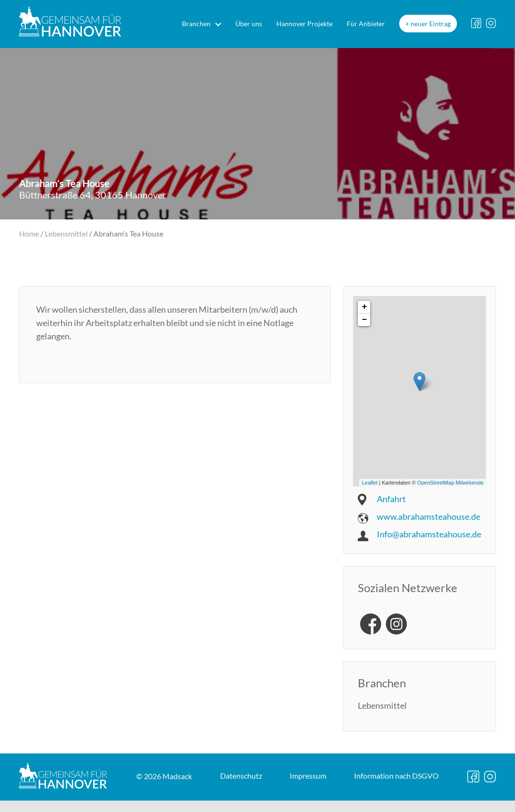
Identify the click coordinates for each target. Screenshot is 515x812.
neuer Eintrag (431, 24)
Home (29, 233)
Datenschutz (153, 801)
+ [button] (364, 307)
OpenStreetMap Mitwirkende (450, 483)
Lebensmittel (66, 233)
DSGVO (310, 801)
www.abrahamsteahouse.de (429, 516)
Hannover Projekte (304, 24)
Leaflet (369, 483)
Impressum (221, 801)
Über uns (249, 24)
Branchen (196, 24)
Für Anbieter (366, 24)
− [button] (364, 320)
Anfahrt (391, 499)
